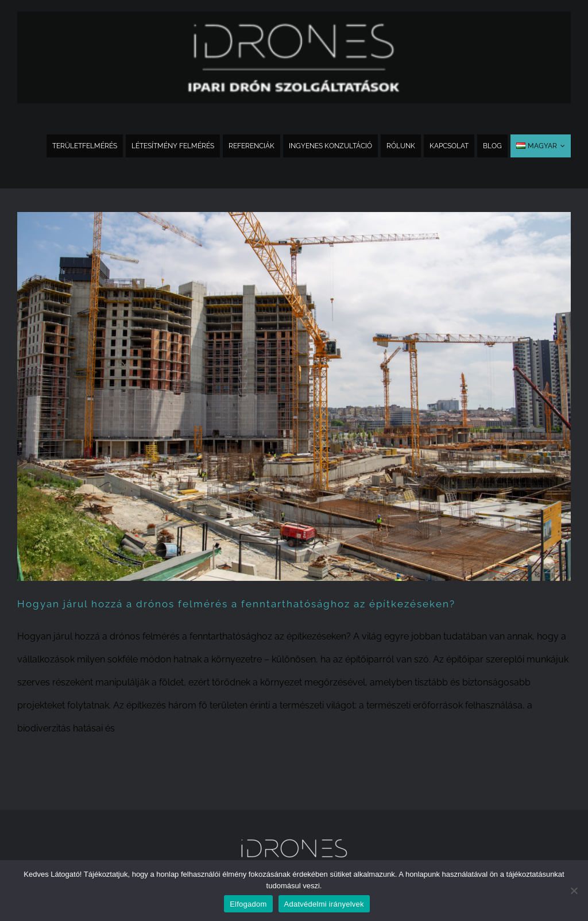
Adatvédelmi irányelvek (324, 904)
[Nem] (574, 891)
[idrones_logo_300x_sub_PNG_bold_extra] (294, 16)
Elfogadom (248, 904)
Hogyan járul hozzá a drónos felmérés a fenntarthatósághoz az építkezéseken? (236, 604)
